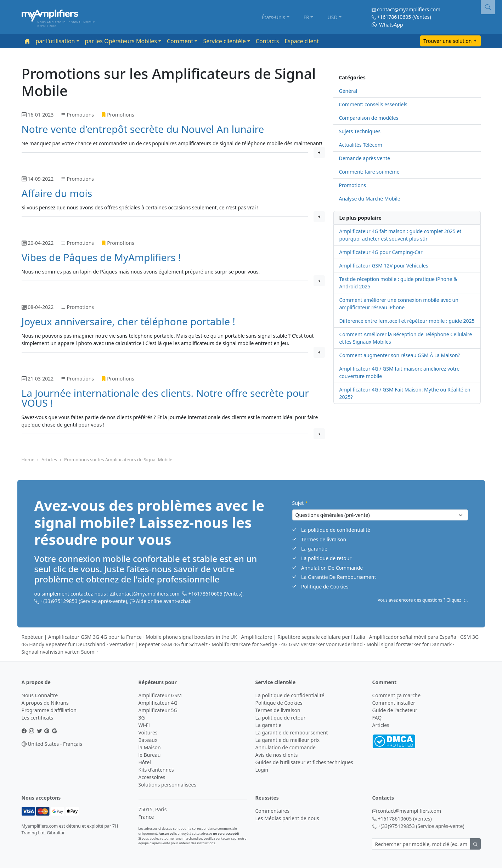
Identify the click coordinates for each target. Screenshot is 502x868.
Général (348, 91)
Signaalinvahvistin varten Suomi (59, 652)
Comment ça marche (397, 695)
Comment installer (394, 703)
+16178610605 (394, 17)
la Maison (150, 747)
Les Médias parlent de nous (287, 818)
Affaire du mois (57, 193)
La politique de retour (326, 558)
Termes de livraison (324, 539)
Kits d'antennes (156, 770)
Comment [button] (180, 41)
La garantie (314, 549)
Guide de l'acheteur (395, 710)
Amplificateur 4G (158, 703)
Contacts (267, 41)
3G (142, 718)
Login (262, 770)
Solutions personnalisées (168, 785)
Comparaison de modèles (369, 118)
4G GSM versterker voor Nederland (322, 644)
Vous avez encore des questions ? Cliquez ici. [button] (423, 600)
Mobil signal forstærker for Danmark (409, 644)
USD (333, 17)
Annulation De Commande (332, 568)
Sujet (300, 503)
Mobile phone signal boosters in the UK (191, 637)
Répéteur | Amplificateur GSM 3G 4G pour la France (82, 637)
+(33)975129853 (59, 601)
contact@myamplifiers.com (409, 9)
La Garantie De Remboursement (339, 577)
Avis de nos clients (277, 755)
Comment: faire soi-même (369, 172)
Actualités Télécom (361, 145)
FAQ (377, 718)
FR (306, 17)
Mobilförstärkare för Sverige (244, 644)
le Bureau (150, 755)
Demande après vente (365, 158)
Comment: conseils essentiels (373, 104)
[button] (488, 7)
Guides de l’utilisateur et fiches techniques (304, 762)
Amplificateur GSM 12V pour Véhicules (384, 266)
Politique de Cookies (325, 587)
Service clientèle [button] (224, 41)
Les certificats (37, 718)
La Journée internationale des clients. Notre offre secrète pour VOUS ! (165, 398)
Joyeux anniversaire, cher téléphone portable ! (128, 321)
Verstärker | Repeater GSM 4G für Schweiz (159, 644)
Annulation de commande (286, 747)
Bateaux (148, 740)
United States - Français (52, 744)
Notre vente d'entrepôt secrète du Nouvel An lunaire (143, 129)
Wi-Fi (144, 725)
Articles (49, 460)
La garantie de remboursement (292, 732)
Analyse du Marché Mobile (370, 199)
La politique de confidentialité (336, 530)
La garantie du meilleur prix (288, 740)
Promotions (353, 185)
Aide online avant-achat (163, 601)
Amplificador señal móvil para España (413, 637)
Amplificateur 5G (158, 710)
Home (28, 460)
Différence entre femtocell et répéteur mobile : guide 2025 (407, 321)
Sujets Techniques (360, 131)
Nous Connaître (40, 695)
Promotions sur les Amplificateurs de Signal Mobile (118, 460)
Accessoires (152, 777)
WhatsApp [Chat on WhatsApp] (387, 25)
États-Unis (273, 17)
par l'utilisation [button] (55, 41)
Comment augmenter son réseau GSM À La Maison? (400, 355)
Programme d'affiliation (49, 710)
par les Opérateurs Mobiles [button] (121, 41)
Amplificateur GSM (160, 695)
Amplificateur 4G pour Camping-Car (381, 252)
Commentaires (273, 811)
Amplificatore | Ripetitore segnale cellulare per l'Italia (303, 637)
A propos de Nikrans (45, 703)
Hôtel (145, 762)
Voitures (148, 732)
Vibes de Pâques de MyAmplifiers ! (101, 257)
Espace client (302, 41)
